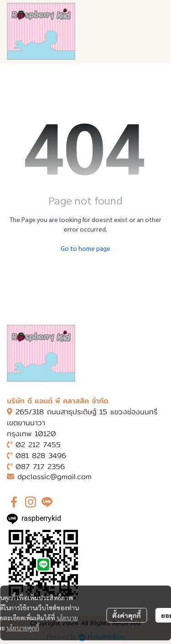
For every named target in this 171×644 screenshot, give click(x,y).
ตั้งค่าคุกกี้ (127, 615)
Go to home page (85, 248)
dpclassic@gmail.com (54, 477)
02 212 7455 (38, 445)
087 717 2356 (40, 467)
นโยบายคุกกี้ (23, 628)
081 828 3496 (41, 456)
